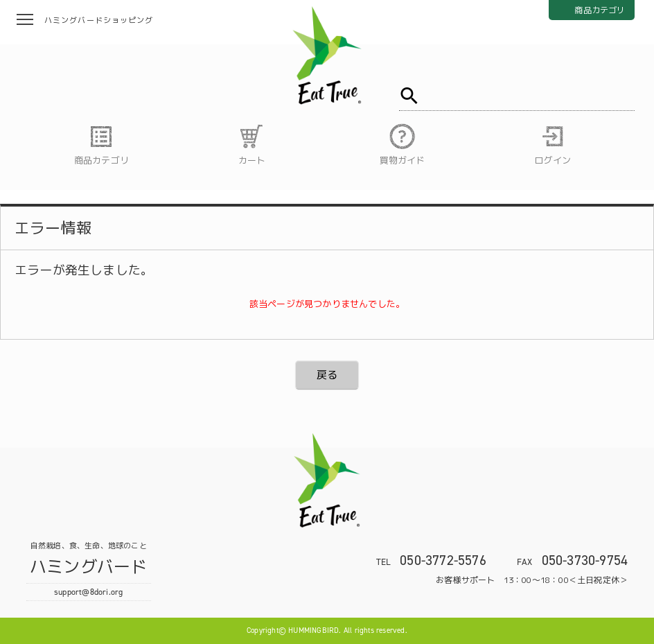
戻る (327, 375)
